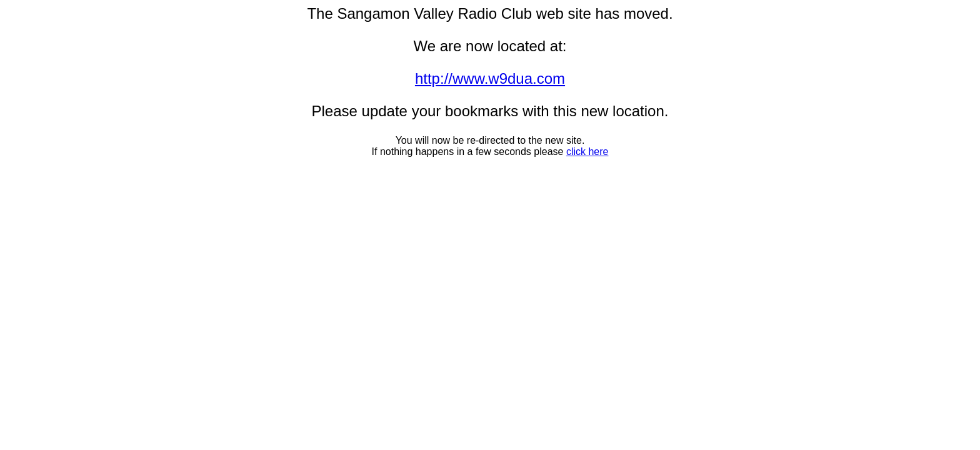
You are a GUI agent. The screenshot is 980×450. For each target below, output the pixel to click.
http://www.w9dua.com (490, 78)
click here (587, 152)
